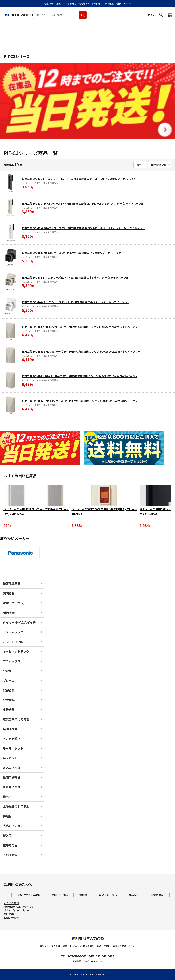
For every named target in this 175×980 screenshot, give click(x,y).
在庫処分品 (10, 845)
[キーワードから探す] (83, 15)
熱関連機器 (10, 729)
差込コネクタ (12, 768)
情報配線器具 (12, 584)
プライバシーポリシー (16, 911)
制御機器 (9, 613)
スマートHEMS (13, 642)
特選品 (7, 816)
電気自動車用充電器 (16, 720)
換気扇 (7, 797)
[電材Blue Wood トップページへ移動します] (19, 15)
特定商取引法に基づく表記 (19, 907)
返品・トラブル (108, 895)
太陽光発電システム (16, 807)
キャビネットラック (16, 652)
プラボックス (12, 661)
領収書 (83, 895)
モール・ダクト (13, 749)
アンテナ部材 (12, 739)
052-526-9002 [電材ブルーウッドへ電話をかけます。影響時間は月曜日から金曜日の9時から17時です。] (77, 956)
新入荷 (7, 836)
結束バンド (10, 758)
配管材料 (9, 700)
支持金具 (9, 710)
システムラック (13, 632)
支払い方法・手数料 (29, 895)
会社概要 (9, 914)
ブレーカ (9, 681)
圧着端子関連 (12, 787)
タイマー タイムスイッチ (19, 623)
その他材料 (10, 855)
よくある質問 (11, 903)
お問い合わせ (11, 918)
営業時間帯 (157, 895)
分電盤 (7, 671)
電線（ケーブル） (14, 603)
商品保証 (134, 895)
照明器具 (9, 594)
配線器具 (9, 690)
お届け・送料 (60, 895)
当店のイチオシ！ (15, 826)
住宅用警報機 (12, 778)
